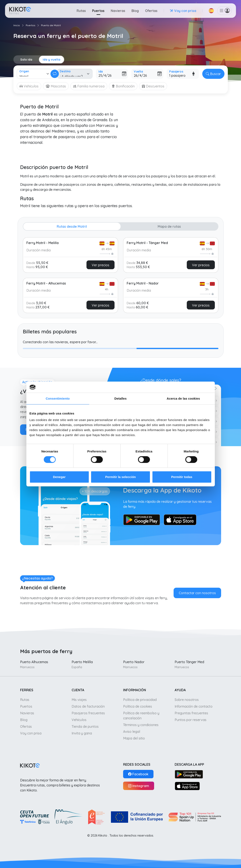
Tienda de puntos (85, 726)
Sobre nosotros (187, 700)
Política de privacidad (140, 700)
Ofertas (151, 11)
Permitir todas (182, 477)
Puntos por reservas (191, 720)
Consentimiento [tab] (58, 398)
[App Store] (187, 786)
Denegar (59, 477)
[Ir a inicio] (20, 11)
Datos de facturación (88, 706)
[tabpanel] (121, 273)
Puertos (98, 11)
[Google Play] (189, 774)
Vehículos (79, 720)
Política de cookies (138, 706)
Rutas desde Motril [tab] (72, 226)
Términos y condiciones (141, 725)
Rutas (81, 11)
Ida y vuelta (52, 60)
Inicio (17, 25)
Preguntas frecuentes (191, 713)
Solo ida (26, 60)
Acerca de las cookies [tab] (183, 398)
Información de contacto (194, 706)
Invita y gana (82, 733)
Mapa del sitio (134, 738)
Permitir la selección (121, 477)
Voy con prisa (31, 733)
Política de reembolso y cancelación (141, 716)
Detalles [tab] (120, 398)
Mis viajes (79, 700)
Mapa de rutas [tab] (169, 226)
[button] (211, 11)
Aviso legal (132, 732)
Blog (135, 11)
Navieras (118, 11)
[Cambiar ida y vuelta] (55, 74)
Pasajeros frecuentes (88, 713)
